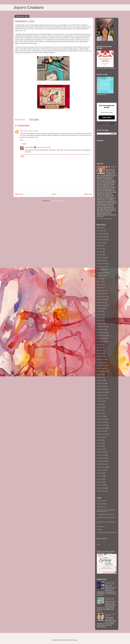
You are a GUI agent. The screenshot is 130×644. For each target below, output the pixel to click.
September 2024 (102, 273)
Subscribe (107, 117)
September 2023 (102, 305)
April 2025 (100, 255)
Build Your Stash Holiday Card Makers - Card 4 (106, 552)
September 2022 (102, 341)
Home (54, 194)
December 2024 (102, 264)
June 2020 (100, 407)
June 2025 (100, 249)
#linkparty (100, 530)
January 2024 (101, 294)
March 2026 (100, 231)
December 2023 (102, 297)
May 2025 (100, 252)
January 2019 (101, 455)
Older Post (88, 194)
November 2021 (102, 365)
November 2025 (102, 237)
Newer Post (19, 194)
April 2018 (100, 482)
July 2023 (100, 311)
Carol (22, 131)
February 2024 (101, 291)
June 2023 (100, 314)
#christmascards (102, 507)
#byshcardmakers (102, 501)
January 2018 (101, 491)
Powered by (107, 124)
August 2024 (100, 276)
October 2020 (101, 395)
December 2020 (102, 389)
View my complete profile (104, 219)
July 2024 (100, 279)
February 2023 (101, 326)
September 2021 (102, 371)
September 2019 (102, 434)
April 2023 (100, 320)
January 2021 (101, 386)
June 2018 (100, 476)
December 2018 (102, 458)
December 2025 (102, 234)
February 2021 (101, 383)
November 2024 (102, 267)
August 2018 (100, 470)
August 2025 (100, 243)
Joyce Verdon (29, 147)
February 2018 (101, 488)
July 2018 (100, 473)
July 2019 (100, 440)
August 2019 (100, 437)
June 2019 (100, 443)
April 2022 (100, 353)
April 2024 (100, 285)
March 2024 (100, 288)
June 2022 (100, 347)
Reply (22, 140)
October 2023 (101, 303)
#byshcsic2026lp (102, 504)
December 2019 (102, 425)
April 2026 (100, 228)
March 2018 (100, 485)
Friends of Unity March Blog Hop (110, 583)
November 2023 (102, 300)
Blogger (75, 640)
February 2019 (101, 452)
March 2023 (100, 323)
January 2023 (101, 329)
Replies (24, 144)
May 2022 (100, 350)
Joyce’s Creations (29, 7)
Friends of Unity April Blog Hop (110, 599)
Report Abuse (102, 539)
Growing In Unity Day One (110, 615)
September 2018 (102, 467)
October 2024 (101, 270)
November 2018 (102, 461)
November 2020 (102, 392)
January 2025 (101, 261)
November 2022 (102, 335)
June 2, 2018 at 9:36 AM (44, 147)
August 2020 (100, 401)
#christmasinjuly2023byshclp (105, 514)
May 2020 (100, 410)
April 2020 (100, 413)
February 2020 (101, 419)
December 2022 (102, 332)
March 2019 (100, 449)
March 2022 (100, 356)
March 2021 (100, 380)
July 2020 (100, 404)
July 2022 (100, 344)
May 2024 (100, 282)
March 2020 (100, 416)
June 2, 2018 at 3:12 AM (31, 131)
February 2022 (101, 359)
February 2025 (101, 258)
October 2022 (101, 338)
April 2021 (100, 377)
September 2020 (102, 398)
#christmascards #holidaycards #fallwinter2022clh (106, 511)
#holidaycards (101, 526)
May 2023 (100, 318)
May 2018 (100, 479)
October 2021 (101, 368)
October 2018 (101, 464)
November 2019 (102, 428)
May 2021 (100, 374)
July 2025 (100, 246)
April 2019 (100, 446)
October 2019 (101, 431)
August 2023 (100, 309)
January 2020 (101, 422)
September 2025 (102, 240)
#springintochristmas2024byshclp (107, 532)
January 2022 (101, 362)
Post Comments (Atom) (57, 201)
